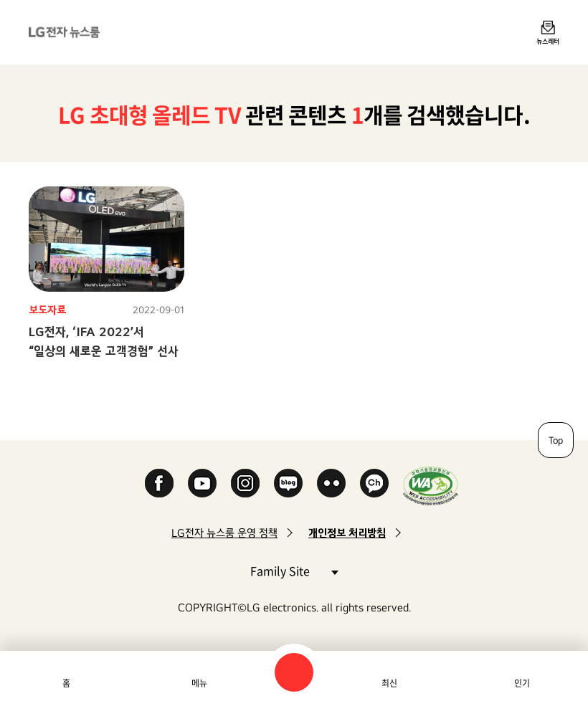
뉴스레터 (548, 41)
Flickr (331, 483)
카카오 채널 (374, 483)
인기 (522, 683)
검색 (294, 672)
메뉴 (199, 683)
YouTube (202, 483)
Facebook (159, 483)
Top (556, 440)
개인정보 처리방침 (347, 533)
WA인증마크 (431, 486)
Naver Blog (288, 483)
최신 (389, 683)
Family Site (294, 570)
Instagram (245, 483)
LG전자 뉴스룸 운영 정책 (224, 533)
